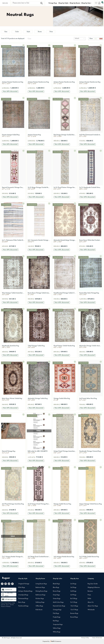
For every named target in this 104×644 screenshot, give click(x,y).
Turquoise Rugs (58, 625)
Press (89, 595)
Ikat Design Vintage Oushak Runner (65, 136)
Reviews (90, 592)
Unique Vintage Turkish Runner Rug (91, 505)
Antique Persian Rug (39, 136)
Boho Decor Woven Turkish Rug (13, 400)
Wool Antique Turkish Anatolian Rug (14, 294)
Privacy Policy (85, 638)
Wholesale (91, 610)
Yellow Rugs (57, 629)
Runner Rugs (74, 614)
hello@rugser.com (11, 600)
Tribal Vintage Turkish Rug (39, 347)
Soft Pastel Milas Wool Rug (91, 400)
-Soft (52, 642)
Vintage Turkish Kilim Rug (65, 400)
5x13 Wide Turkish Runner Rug (91, 558)
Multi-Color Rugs (58, 603)
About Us (91, 603)
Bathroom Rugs (40, 595)
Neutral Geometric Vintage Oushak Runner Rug (14, 189)
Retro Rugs (22, 603)
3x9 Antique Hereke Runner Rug (65, 558)
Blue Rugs (56, 588)
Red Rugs (56, 621)
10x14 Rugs (74, 606)
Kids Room (39, 610)
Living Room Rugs (41, 584)
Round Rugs (74, 618)
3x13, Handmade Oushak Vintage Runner (91, 189)
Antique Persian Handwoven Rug (13, 84)
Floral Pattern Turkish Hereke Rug (65, 347)
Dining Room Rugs (41, 592)
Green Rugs (57, 599)
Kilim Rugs (22, 588)
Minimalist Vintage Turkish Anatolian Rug (91, 347)
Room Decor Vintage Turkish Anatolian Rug (40, 294)
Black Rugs (56, 584)
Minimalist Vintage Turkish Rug (39, 400)
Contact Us (8, 590)
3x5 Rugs (73, 588)
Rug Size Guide (93, 584)
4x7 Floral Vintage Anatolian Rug (13, 505)
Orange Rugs (57, 610)
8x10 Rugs (74, 599)
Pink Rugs (56, 614)
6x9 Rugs (73, 595)
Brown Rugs (57, 592)
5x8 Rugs (73, 592)
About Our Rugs (93, 606)
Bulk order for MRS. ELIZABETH (39, 453)
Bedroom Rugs (40, 588)
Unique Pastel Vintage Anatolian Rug (65, 453)
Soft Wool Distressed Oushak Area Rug (91, 136)
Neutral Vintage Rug (13, 453)
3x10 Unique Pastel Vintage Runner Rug (40, 505)
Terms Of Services (97, 638)
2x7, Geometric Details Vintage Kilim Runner (40, 242)
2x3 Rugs (73, 584)
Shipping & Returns (94, 588)
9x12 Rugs (74, 603)
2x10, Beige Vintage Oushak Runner (39, 189)
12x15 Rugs (74, 610)
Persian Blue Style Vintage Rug (91, 294)
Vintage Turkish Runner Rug (65, 505)
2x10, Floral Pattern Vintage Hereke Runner (65, 189)
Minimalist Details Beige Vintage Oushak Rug (65, 242)
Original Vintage (24, 584)
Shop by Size (86, 3)
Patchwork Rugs (23, 606)
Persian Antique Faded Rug (13, 136)
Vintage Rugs (53, 3)
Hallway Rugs (40, 603)
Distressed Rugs (23, 599)
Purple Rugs (57, 618)
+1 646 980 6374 (9, 595)
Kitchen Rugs (40, 599)
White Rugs (57, 632)
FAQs (89, 599)
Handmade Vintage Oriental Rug (91, 453)
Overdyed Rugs (23, 595)
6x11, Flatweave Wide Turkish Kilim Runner (14, 242)
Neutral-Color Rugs (59, 606)
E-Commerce (58, 642)
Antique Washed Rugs (25, 592)
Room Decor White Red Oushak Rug (91, 242)
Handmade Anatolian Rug (13, 347)
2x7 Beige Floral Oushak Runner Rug (40, 558)
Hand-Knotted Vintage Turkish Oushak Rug (65, 294)
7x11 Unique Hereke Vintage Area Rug (14, 558)
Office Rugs (39, 606)
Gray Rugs (56, 595)
